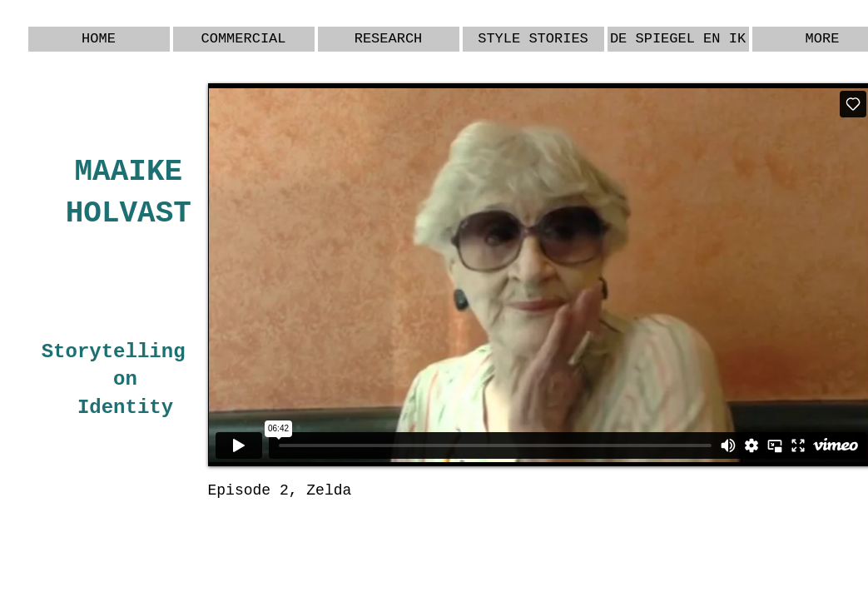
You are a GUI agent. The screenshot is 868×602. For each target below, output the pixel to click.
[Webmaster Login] (803, 524)
